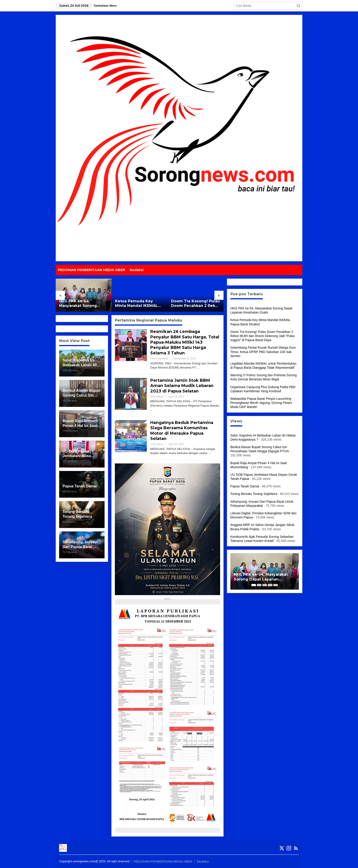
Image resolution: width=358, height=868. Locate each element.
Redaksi (203, 861)
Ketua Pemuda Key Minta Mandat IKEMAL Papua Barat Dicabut (136, 304)
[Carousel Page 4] (270, 585)
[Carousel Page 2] (259, 585)
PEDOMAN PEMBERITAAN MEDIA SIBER (163, 861)
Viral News (157, 397)
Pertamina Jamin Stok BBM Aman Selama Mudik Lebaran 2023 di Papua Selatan (182, 386)
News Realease (159, 358)
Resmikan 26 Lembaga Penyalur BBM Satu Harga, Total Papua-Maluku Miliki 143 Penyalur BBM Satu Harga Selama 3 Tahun (185, 342)
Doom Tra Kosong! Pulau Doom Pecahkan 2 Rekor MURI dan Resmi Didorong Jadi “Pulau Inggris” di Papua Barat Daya (195, 304)
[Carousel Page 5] (276, 585)
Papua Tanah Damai (245, 486)
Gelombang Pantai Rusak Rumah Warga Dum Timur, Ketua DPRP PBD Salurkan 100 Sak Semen (263, 352)
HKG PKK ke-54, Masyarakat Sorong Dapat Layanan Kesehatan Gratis (78, 304)
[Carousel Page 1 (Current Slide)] (254, 585)
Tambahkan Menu (105, 6)
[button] (298, 6)
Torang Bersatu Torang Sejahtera (254, 494)
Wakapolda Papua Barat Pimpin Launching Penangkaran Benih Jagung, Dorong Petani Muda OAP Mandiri (261, 403)
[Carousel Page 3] (265, 585)
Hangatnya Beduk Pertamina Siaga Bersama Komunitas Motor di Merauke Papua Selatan (182, 431)
